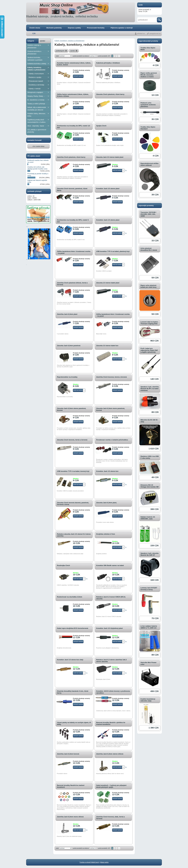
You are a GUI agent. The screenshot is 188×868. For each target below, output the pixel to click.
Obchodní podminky (54, 28)
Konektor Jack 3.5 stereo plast (108, 189)
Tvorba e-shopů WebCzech (89, 862)
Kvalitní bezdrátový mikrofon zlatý (148, 700)
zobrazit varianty (78, 76)
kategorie (31, 41)
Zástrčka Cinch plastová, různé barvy (71, 157)
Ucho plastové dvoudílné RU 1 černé (149, 249)
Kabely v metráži (39, 89)
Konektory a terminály (39, 85)
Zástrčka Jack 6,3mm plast (67, 314)
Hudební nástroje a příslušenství (38, 46)
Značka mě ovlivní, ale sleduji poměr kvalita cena (37, 168)
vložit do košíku (117, 170)
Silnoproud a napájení (38, 92)
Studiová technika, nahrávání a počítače (38, 59)
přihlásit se (141, 33)
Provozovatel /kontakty (96, 28)
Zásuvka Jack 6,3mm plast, (107, 503)
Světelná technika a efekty (38, 64)
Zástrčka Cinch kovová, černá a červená (111, 377)
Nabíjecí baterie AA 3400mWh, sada (148, 518)
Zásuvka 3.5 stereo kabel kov (107, 346)
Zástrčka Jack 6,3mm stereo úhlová (110, 754)
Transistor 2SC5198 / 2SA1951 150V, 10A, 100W (148, 214)
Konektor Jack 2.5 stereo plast (108, 220)
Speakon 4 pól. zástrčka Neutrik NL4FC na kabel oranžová (150, 389)
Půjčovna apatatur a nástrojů (122, 28)
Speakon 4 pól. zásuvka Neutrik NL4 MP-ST (150, 554)
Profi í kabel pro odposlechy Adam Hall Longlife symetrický (149, 350)
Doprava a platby (74, 28)
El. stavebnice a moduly (38, 100)
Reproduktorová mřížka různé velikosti (149, 164)
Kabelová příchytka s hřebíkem (108, 63)
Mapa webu (104, 862)
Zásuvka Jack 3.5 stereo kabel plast (110, 157)
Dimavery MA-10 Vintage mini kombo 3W (150, 486)
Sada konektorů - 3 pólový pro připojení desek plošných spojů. (111, 786)
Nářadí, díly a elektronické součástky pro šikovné (38, 108)
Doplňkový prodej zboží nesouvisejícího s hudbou (38, 121)
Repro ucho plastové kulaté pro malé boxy (148, 286)
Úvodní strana (35, 28)
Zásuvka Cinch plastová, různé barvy (110, 94)
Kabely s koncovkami (39, 74)
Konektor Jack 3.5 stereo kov (107, 471)
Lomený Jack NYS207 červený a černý (149, 589)
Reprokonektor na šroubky (67, 377)
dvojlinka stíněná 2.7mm (106, 534)
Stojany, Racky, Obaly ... (38, 96)
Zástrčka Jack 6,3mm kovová (68, 754)
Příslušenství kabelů (39, 81)
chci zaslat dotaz (38, 146)
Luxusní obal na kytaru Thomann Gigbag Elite (149, 323)
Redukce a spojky (39, 77)
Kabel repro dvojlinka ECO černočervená (73, 628)
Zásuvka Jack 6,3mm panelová (69, 346)
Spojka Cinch (101, 126)
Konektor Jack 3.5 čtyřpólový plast (109, 628)
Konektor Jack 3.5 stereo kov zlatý (70, 660)
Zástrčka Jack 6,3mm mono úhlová (70, 817)
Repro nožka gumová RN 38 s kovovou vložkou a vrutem (149, 75)
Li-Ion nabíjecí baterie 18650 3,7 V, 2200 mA (149, 627)
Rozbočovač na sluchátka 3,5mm (70, 597)
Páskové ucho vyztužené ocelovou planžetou (148, 105)
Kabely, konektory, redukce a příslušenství (38, 69)
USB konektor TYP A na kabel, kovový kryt (73, 471)
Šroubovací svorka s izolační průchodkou (112, 440)
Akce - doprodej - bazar (38, 126)
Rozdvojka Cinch (63, 565)
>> (119, 56)
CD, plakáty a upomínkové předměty (37, 131)
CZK (34, 33)
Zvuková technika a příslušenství (38, 52)
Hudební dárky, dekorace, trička (38, 115)
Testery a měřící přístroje (36, 104)
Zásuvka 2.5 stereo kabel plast (108, 283)
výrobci (42, 41)
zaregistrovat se (155, 33)
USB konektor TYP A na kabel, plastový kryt (113, 251)
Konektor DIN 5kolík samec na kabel (110, 565)
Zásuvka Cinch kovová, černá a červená (72, 440)
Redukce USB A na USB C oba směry (150, 457)
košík (141, 5)
